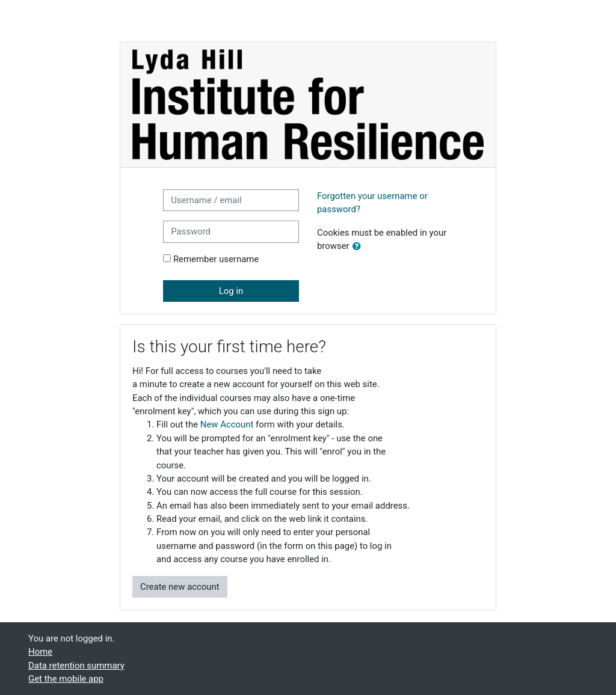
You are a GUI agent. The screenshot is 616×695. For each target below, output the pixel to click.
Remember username (216, 259)
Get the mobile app (66, 679)
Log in (231, 291)
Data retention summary (76, 666)
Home (40, 652)
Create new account (180, 587)
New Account (227, 424)
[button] (359, 246)
